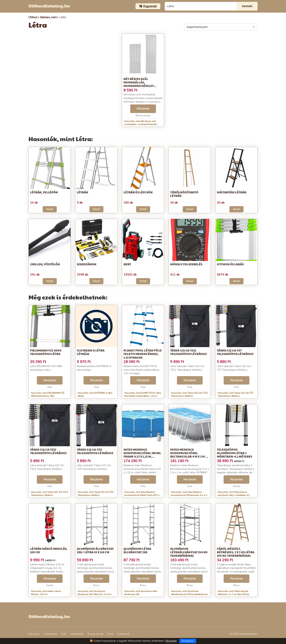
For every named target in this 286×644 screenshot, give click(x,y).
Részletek (143, 109)
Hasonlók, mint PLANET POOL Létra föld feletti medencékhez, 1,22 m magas (143, 396)
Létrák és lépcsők (138, 192)
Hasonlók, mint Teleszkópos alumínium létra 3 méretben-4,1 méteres (234, 495)
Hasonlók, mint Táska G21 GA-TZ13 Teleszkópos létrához (49, 494)
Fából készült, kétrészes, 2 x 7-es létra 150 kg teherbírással (236, 552)
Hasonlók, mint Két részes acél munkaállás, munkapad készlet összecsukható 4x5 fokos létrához (142, 124)
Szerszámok (87, 264)
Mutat (50, 209)
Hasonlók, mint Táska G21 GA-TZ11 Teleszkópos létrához (189, 394)
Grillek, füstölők (45, 264)
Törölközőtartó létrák (184, 194)
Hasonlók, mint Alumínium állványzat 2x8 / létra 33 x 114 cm (94, 593)
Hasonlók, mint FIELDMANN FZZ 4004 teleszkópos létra (48, 394)
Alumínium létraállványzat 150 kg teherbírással (189, 552)
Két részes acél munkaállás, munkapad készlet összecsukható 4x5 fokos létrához (139, 86)
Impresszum (51, 634)
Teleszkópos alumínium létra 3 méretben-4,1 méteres (234, 453)
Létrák (82, 192)
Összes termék (95, 634)
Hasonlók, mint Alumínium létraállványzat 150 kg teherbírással (189, 593)
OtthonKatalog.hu (49, 6)
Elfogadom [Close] (188, 641)
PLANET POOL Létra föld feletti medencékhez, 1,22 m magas (143, 354)
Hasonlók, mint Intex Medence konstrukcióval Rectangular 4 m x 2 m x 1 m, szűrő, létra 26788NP (189, 495)
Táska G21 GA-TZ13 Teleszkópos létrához (48, 451)
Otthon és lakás (230, 264)
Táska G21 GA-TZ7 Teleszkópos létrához (235, 352)
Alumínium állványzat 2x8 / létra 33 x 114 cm (95, 550)
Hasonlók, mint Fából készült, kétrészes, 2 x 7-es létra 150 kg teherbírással (233, 594)
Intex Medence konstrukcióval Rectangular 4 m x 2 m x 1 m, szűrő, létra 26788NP (190, 455)
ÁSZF (64, 634)
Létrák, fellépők (44, 192)
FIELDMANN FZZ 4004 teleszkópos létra (46, 352)
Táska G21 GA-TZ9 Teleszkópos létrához (95, 451)
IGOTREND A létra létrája (91, 352)
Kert (127, 264)
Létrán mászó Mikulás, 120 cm (49, 550)
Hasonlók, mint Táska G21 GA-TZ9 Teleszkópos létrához (95, 494)
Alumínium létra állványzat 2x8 (137, 550)
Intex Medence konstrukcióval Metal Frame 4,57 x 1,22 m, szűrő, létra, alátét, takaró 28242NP (142, 456)
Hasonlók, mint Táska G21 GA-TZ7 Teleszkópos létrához (235, 394)
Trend (110, 634)
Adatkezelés (77, 634)
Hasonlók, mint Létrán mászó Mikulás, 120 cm (46, 593)
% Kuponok (123, 634)
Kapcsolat (34, 634)
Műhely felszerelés (186, 264)
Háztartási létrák (232, 192)
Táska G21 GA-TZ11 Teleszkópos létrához (189, 352)
